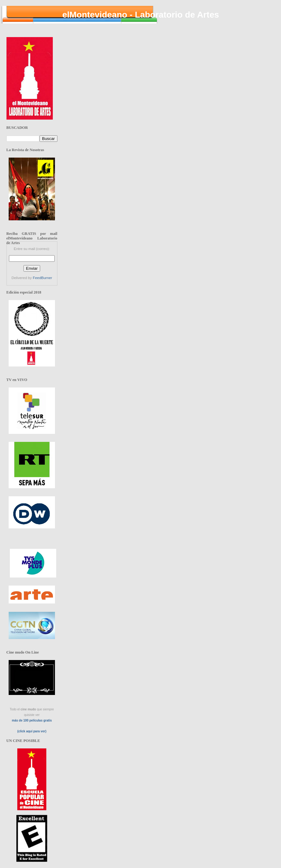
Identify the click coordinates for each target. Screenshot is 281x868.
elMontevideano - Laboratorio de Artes (141, 15)
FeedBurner (42, 278)
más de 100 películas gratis (32, 720)
